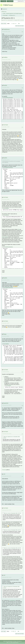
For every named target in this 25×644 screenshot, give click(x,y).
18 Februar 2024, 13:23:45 (6, 31)
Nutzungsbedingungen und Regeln (11, 641)
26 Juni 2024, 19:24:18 (6, 280)
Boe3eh (5, 85)
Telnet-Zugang (5, 237)
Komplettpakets (12, 600)
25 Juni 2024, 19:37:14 (6, 160)
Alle (19, 24)
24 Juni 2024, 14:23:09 (6, 127)
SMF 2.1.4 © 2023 (10, 643)
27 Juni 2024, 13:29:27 (6, 323)
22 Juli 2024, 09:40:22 (5, 372)
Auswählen (6, 98)
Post (19, 229)
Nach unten (4, 24)
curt (4, 474)
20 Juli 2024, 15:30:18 (5, 336)
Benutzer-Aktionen (20, 26)
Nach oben (3, 631)
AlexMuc (5, 57)
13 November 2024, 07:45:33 (7, 510)
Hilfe (4, 641)
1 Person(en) (4, 470)
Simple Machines (16, 643)
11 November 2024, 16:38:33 (7, 405)
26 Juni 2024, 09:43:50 (6, 199)
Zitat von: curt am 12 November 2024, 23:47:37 (12, 513)
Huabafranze (6, 29)
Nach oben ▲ (19, 641)
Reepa (5, 334)
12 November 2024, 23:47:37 (7, 476)
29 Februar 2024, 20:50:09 (6, 59)
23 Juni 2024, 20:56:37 (6, 87)
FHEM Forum (8, 5)
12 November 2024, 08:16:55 (7, 434)
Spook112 (6, 403)
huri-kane (6, 125)
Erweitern (11, 98)
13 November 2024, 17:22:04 (7, 577)
